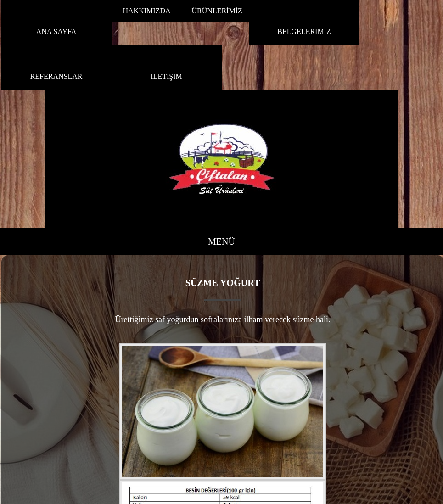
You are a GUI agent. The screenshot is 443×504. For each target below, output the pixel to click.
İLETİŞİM (166, 76)
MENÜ (221, 241)
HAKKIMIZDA (147, 11)
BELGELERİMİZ (304, 31)
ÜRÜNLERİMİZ (217, 11)
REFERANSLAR (56, 76)
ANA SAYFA (56, 31)
